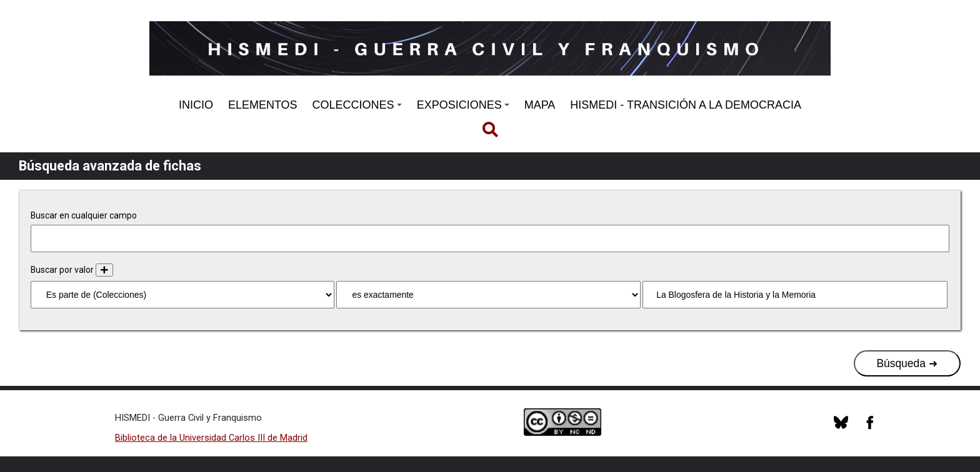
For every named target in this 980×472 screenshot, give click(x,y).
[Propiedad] (182, 295)
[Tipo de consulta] (488, 295)
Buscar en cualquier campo (84, 215)
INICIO (196, 105)
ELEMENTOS (263, 105)
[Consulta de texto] (795, 295)
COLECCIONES (357, 105)
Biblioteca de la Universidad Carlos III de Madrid (211, 438)
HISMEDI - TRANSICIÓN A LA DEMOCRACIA (686, 105)
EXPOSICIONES (463, 105)
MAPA (540, 105)
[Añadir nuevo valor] (104, 270)
